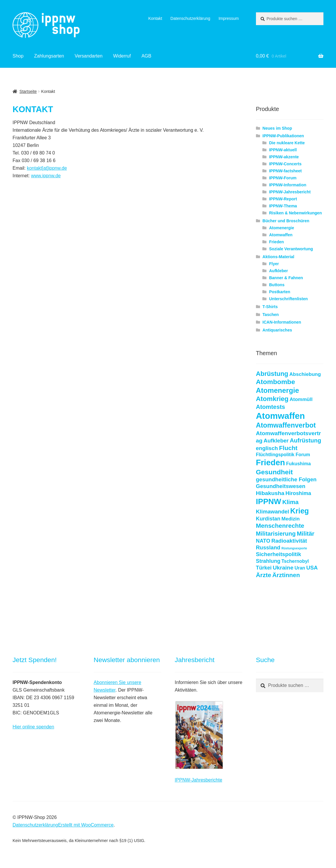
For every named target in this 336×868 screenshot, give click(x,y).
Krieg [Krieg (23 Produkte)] (299, 511)
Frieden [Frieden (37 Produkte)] (271, 462)
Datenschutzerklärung (190, 18)
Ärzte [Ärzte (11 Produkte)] (264, 575)
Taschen (271, 315)
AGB (146, 56)
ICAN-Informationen (282, 322)
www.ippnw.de (46, 176)
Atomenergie (282, 228)
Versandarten (89, 56)
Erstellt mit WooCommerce (86, 825)
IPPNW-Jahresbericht (290, 192)
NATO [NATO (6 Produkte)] (263, 541)
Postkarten (280, 292)
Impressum (229, 18)
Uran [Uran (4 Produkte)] (300, 568)
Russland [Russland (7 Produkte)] (268, 547)
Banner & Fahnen (286, 278)
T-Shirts (270, 307)
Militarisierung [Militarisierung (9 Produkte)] (276, 534)
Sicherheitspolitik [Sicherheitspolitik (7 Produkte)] (279, 554)
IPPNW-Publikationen (283, 136)
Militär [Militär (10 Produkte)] (306, 533)
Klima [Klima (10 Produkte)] (290, 502)
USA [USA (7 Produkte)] (312, 568)
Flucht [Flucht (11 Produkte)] (288, 448)
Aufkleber (279, 271)
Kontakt (155, 18)
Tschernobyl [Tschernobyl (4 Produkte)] (295, 561)
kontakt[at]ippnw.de (47, 168)
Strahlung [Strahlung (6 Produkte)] (268, 561)
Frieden (277, 242)
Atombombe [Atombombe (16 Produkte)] (276, 382)
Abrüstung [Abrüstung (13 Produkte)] (272, 374)
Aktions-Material (278, 257)
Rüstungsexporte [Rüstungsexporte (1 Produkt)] (294, 548)
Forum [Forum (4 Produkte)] (303, 455)
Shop (18, 56)
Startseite (28, 91)
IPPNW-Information (288, 185)
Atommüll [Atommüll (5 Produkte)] (301, 399)
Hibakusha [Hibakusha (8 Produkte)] (270, 493)
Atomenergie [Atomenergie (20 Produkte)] (278, 390)
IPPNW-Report (283, 199)
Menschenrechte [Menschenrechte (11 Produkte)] (280, 526)
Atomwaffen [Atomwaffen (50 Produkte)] (280, 416)
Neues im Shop (277, 128)
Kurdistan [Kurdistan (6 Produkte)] (268, 519)
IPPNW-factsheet (285, 171)
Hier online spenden (33, 727)
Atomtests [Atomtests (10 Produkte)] (271, 407)
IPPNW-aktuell (283, 150)
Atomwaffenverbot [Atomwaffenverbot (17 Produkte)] (286, 425)
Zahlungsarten (49, 56)
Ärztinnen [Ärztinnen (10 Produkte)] (286, 575)
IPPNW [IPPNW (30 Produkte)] (269, 501)
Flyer (274, 264)
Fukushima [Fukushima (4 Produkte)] (298, 464)
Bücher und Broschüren (286, 221)
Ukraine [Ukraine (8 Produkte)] (283, 568)
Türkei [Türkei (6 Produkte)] (264, 568)
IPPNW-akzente (284, 157)
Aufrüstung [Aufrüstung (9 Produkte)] (305, 440)
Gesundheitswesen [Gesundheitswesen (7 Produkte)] (281, 486)
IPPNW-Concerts (285, 164)
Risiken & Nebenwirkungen (295, 213)
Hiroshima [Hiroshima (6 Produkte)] (298, 493)
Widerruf (122, 56)
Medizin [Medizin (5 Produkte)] (290, 519)
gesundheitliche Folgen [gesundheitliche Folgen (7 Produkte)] (286, 479)
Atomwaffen (281, 235)
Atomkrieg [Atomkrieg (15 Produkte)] (272, 399)
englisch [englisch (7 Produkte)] (267, 448)
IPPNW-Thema (283, 206)
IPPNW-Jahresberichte (198, 780)
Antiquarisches (277, 330)
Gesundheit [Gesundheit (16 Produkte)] (274, 472)
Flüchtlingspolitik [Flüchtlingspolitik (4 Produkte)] (275, 455)
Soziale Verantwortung (291, 249)
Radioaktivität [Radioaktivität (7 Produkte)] (289, 541)
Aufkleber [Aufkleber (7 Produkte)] (276, 441)
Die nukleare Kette (287, 143)
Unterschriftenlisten (288, 299)
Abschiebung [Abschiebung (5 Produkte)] (305, 374)
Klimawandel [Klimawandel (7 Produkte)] (273, 512)
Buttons (277, 285)
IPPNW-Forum (283, 178)
